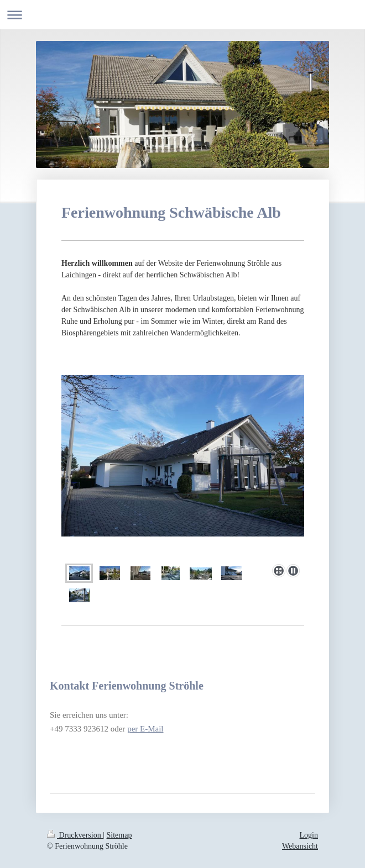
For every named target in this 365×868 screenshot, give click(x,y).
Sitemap (119, 835)
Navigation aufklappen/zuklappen (182, 15)
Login (309, 835)
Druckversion (75, 835)
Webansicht (300, 846)
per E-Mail (145, 729)
